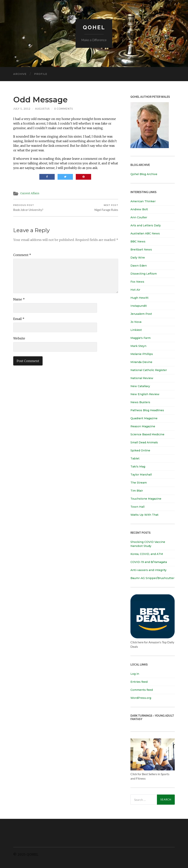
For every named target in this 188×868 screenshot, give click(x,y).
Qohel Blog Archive (144, 174)
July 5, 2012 (22, 109)
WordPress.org (141, 698)
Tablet (135, 458)
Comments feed (142, 690)
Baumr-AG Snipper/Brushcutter (152, 578)
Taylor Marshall (141, 475)
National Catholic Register (149, 370)
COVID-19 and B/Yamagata (149, 562)
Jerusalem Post (141, 314)
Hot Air (135, 290)
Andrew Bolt (139, 209)
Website (19, 339)
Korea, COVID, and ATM (147, 554)
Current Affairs (30, 193)
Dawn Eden (139, 266)
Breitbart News (141, 250)
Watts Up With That (144, 515)
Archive (20, 74)
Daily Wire (138, 258)
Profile (41, 74)
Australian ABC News (145, 233)
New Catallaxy (140, 386)
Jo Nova (136, 322)
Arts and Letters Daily (146, 225)
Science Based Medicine (147, 434)
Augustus (42, 109)
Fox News (137, 282)
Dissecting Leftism (144, 274)
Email (19, 319)
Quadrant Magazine (144, 418)
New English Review (145, 394)
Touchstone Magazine (146, 499)
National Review (142, 378)
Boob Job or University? (28, 208)
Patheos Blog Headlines (147, 410)
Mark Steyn (138, 346)
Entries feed (139, 682)
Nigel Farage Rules (106, 208)
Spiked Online (140, 450)
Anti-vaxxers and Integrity (148, 570)
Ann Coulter (139, 217)
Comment (22, 255)
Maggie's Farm (141, 338)
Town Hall (137, 507)
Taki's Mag (138, 467)
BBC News (138, 241)
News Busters (140, 402)
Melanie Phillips (142, 354)
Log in (135, 674)
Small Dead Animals (144, 442)
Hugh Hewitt (139, 298)
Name (19, 300)
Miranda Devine (141, 362)
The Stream (139, 483)
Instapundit (139, 306)
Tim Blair (137, 491)
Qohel (94, 27)
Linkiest (136, 330)
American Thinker (143, 201)
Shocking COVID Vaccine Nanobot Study (148, 544)
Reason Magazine (143, 426)
